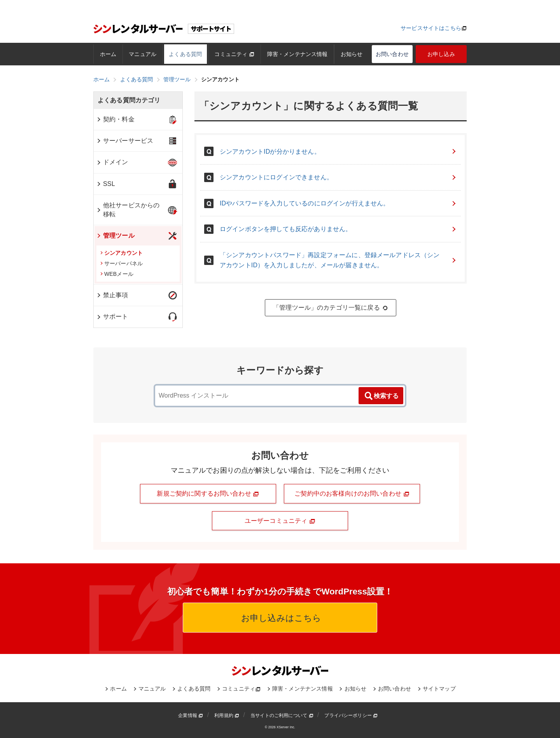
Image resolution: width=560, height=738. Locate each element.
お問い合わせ (392, 54)
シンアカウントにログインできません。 (338, 177)
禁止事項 (112, 295)
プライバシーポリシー (351, 715)
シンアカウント (122, 253)
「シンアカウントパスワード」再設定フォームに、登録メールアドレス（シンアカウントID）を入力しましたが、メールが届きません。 (338, 260)
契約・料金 (115, 119)
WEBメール (117, 274)
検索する (381, 396)
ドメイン (112, 162)
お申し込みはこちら (280, 618)
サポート (112, 316)
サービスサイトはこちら (431, 28)
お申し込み (441, 54)
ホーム (108, 54)
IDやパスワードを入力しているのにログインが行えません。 (338, 203)
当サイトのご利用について (282, 715)
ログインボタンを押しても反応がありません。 (338, 229)
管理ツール (115, 236)
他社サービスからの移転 (128, 209)
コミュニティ (234, 54)
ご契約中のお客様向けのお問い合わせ (352, 494)
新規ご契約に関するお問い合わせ (208, 494)
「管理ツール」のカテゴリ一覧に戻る (331, 308)
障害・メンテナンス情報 (297, 54)
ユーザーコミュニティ (280, 521)
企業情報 (191, 715)
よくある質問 (185, 54)
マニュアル (143, 54)
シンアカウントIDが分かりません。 (338, 152)
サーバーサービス (125, 141)
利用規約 (227, 715)
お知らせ (352, 54)
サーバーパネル (122, 263)
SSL (106, 184)
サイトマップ (439, 689)
